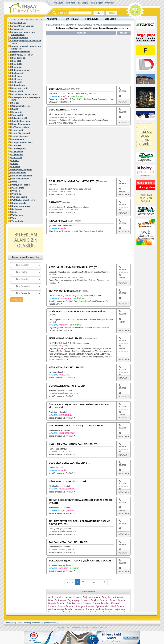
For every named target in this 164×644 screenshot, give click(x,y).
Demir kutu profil (20, 88)
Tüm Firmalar (71, 19)
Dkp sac (15, 103)
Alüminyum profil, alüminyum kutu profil (26, 47)
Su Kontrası (17, 209)
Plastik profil (18, 188)
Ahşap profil (17, 29)
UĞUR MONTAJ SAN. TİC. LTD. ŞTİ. (68, 481)
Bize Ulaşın (83, 3)
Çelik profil (17, 82)
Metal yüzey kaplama (22, 170)
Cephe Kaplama (23, 623)
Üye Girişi (110, 3)
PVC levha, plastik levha (23, 200)
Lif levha (16, 167)
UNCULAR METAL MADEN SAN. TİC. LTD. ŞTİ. (74, 444)
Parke (14, 182)
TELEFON (123, 90)
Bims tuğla (17, 64)
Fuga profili (17, 115)
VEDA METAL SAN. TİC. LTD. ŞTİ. (67, 367)
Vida (14, 218)
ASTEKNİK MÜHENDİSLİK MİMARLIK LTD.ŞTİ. (74, 267)
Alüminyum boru (20, 38)
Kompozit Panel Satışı (22, 142)
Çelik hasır (17, 76)
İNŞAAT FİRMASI (58, 221)
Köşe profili (17, 151)
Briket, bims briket (20, 70)
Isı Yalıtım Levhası (20, 127)
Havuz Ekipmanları (21, 124)
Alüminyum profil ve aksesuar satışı (26, 42)
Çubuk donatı (18, 85)
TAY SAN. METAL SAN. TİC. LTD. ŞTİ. (69, 542)
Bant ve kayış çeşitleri (22, 55)
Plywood (16, 191)
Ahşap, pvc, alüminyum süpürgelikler (23, 33)
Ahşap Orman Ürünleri (23, 26)
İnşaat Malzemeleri (21, 133)
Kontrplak (16, 145)
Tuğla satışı (17, 215)
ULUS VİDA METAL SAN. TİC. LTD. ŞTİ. (70, 463)
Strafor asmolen (19, 203)
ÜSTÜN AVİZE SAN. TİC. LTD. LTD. (67, 386)
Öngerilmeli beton (20, 179)
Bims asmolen (18, 58)
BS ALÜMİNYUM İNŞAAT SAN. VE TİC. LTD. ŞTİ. (74, 181)
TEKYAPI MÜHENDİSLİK (62, 291)
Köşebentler (17, 154)
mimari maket (51, 623)
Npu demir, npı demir (22, 176)
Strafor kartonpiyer (21, 206)
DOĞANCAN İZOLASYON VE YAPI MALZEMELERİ (76, 312)
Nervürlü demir (19, 173)
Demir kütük (17, 91)
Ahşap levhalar (19, 23)
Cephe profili (18, 73)
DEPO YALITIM (57, 110)
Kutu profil (17, 157)
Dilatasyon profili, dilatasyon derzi (26, 99)
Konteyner (10, 623)
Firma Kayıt (70, 3)
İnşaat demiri (18, 130)
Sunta (14, 212)
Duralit (15, 109)
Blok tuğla (16, 67)
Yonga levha (17, 221)
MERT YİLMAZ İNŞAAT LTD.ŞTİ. (66, 338)
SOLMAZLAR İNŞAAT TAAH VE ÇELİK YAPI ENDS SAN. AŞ (80, 561)
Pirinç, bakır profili (20, 185)
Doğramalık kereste (21, 106)
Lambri (15, 164)
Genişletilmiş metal (21, 121)
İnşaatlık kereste (19, 136)
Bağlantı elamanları (21, 52)
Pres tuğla (16, 194)
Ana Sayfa (58, 3)
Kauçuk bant (18, 139)
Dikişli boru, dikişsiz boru (24, 94)
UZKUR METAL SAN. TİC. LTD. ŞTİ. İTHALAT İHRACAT (78, 426)
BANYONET (55, 202)
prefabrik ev (146, 176)
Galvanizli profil (19, 118)
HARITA (122, 278)
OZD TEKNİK (56, 89)
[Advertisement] (77, 61)
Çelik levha (17, 79)
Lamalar (15, 161)
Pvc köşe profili (19, 197)
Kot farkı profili (19, 148)
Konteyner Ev (38, 623)
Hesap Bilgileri (96, 3)
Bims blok (16, 61)
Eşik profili (17, 112)
